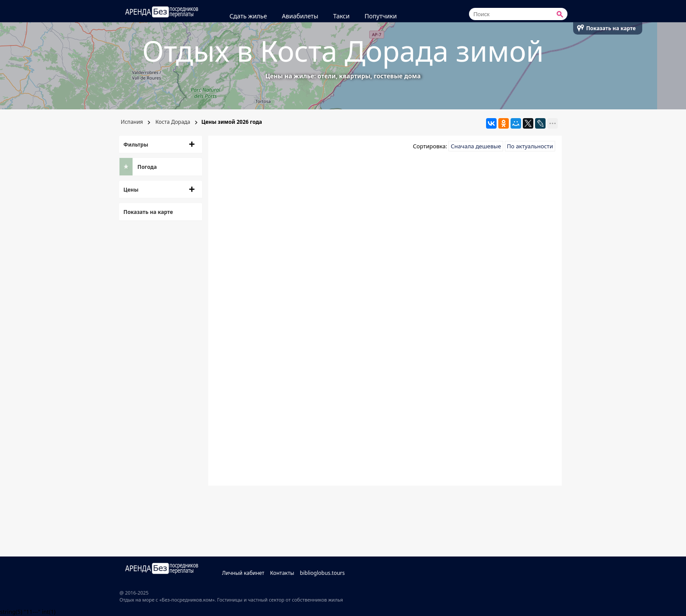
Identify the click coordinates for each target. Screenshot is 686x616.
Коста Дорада (172, 122)
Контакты (282, 573)
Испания (131, 122)
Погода (147, 167)
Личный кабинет (243, 573)
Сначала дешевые (476, 146)
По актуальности (530, 146)
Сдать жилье (248, 16)
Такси (341, 16)
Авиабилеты (300, 16)
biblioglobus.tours (323, 573)
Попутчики (381, 16)
